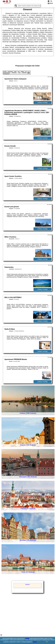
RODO (35, 642)
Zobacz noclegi (42, 102)
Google (27, 638)
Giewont (27, 584)
